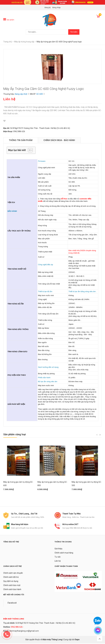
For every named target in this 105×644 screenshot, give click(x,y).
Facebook (12, 603)
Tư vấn (58, 557)
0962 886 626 (17, 627)
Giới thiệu (58, 549)
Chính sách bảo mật (12, 586)
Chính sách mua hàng (64, 553)
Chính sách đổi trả (11, 578)
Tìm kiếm (74, 32)
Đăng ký (48, 8)
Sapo (77, 640)
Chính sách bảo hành (12, 590)
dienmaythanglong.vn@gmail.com (24, 631)
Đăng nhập (56, 8)
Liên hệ (58, 561)
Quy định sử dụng (11, 582)
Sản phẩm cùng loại (15, 434)
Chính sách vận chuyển (13, 574)
